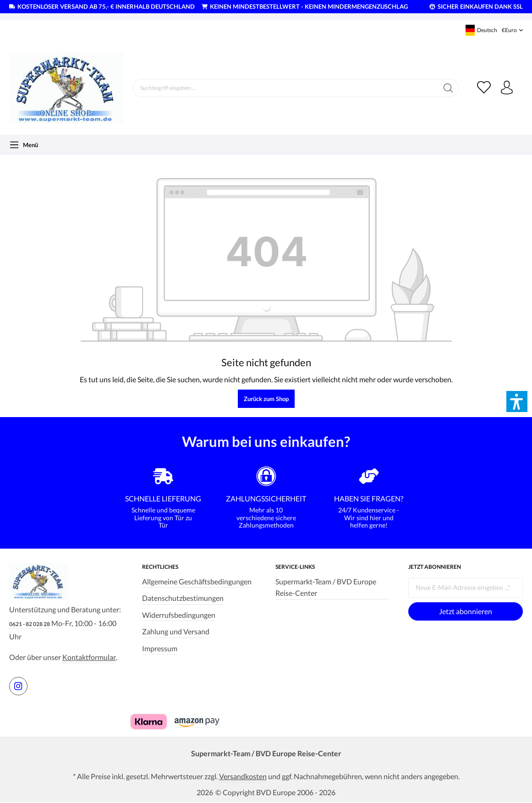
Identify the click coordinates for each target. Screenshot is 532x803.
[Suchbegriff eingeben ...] (286, 88)
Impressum (160, 648)
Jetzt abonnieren (466, 611)
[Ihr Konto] (507, 88)
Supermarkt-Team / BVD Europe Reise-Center (326, 587)
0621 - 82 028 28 (30, 624)
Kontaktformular (89, 657)
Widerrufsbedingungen (179, 615)
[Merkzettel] (484, 88)
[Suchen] (448, 88)
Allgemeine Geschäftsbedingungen (197, 581)
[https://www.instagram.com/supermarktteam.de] (18, 686)
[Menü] (24, 145)
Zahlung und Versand (176, 631)
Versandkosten (243, 776)
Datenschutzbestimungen (183, 598)
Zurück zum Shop (266, 399)
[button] (517, 401)
